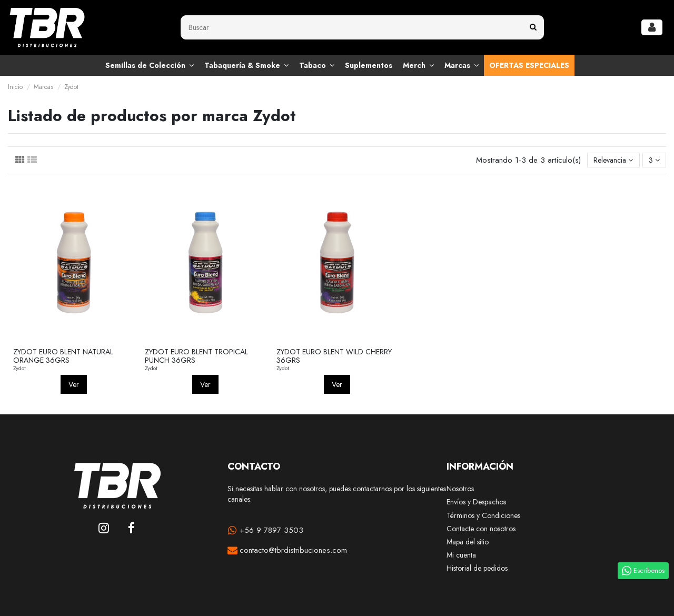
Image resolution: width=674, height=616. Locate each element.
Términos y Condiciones (483, 516)
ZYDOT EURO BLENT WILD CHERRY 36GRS (334, 356)
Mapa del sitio (468, 542)
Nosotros (460, 489)
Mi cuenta (461, 555)
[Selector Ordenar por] (613, 160)
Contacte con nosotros (481, 529)
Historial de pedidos (477, 568)
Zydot (19, 368)
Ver (74, 384)
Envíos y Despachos (476, 502)
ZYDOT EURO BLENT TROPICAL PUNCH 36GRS (196, 356)
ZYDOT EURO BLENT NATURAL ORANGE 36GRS (63, 356)
